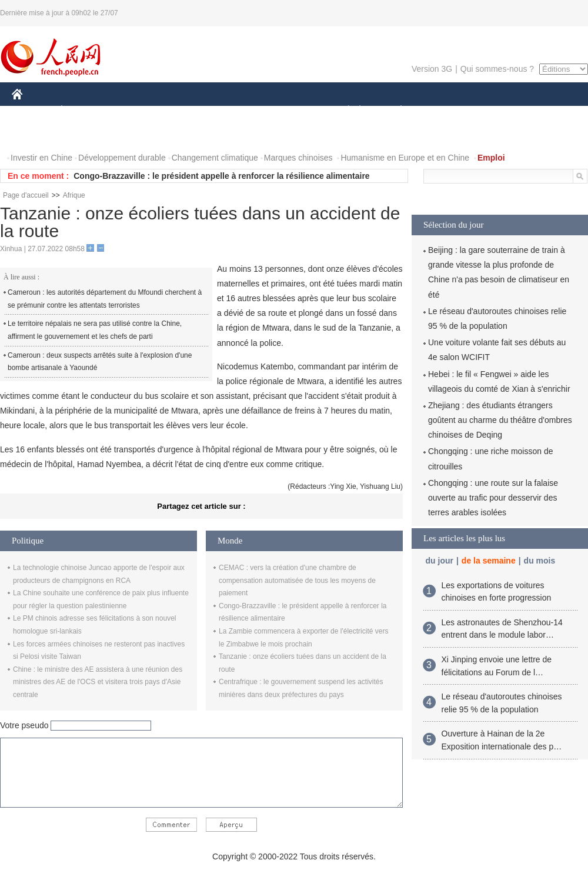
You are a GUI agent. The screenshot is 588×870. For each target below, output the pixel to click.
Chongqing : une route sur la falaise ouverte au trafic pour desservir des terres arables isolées (493, 498)
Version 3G (432, 69)
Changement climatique (215, 158)
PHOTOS (36, 134)
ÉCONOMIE (83, 111)
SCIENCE (238, 111)
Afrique (74, 195)
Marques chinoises (298, 158)
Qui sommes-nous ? (497, 69)
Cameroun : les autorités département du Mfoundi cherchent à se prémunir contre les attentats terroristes (105, 299)
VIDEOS (83, 134)
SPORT (442, 111)
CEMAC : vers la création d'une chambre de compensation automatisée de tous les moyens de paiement (297, 580)
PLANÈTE (395, 111)
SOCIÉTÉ (343, 111)
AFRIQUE (186, 111)
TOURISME (492, 111)
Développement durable (122, 158)
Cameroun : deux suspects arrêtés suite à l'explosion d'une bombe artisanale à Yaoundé (100, 362)
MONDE (137, 111)
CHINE (32, 111)
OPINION (547, 111)
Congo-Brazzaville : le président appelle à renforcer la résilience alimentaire (221, 176)
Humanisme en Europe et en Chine (405, 158)
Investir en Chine (41, 158)
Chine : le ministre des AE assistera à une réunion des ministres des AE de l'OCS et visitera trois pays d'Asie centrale (98, 682)
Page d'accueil (26, 195)
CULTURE (290, 111)
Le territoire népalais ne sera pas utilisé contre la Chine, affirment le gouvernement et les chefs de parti (95, 330)
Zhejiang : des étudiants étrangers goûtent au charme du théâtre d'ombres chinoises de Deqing (500, 420)
